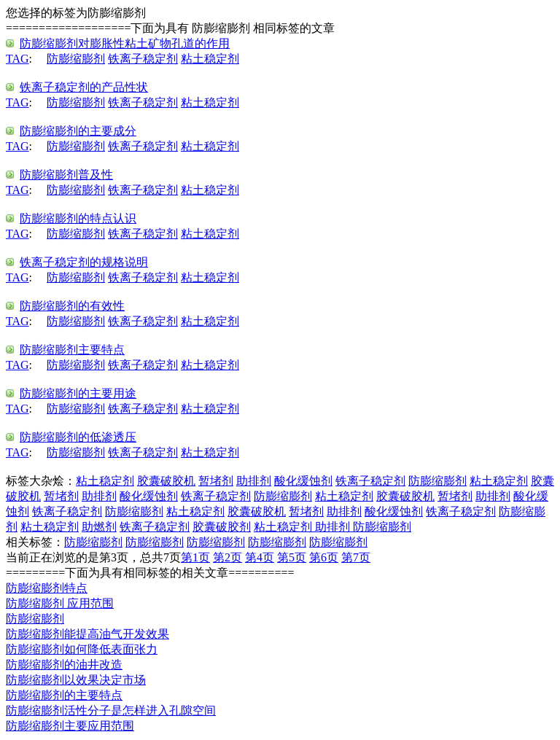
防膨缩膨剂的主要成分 (78, 131)
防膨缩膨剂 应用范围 (60, 603)
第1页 (195, 557)
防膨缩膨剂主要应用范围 (70, 726)
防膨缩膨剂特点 (47, 588)
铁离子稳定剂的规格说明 (84, 262)
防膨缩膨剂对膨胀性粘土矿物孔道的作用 (125, 43)
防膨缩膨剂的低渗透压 (78, 437)
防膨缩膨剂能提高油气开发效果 (87, 634)
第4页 (260, 557)
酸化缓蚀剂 (303, 481)
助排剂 (254, 481)
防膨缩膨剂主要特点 (72, 350)
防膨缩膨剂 (76, 59)
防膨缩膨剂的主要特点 (64, 695)
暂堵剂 (216, 481)
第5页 (292, 557)
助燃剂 (99, 527)
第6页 (324, 557)
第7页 (356, 557)
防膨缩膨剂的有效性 (72, 306)
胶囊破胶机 (166, 481)
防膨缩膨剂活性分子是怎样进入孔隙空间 (111, 710)
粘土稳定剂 (210, 59)
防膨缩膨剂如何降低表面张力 (82, 649)
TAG (17, 59)
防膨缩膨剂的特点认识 (78, 218)
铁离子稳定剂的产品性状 (84, 87)
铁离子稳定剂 (143, 59)
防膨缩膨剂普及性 (66, 175)
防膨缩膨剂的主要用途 (78, 393)
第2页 (227, 557)
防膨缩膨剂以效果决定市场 (76, 680)
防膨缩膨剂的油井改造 (64, 665)
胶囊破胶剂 (222, 527)
